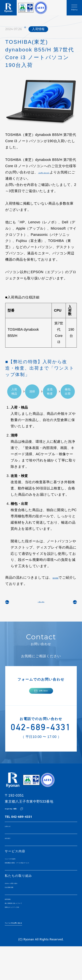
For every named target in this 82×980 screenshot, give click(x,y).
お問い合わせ (43, 700)
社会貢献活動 (15, 912)
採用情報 (12, 926)
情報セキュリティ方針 (22, 937)
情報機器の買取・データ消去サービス (34, 884)
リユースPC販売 (17, 878)
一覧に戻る (41, 605)
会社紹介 (12, 856)
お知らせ (12, 842)
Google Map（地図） (20, 824)
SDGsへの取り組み (20, 906)
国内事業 (59, 578)
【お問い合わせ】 (52, 172)
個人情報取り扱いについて (25, 932)
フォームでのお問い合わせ (25, 954)
